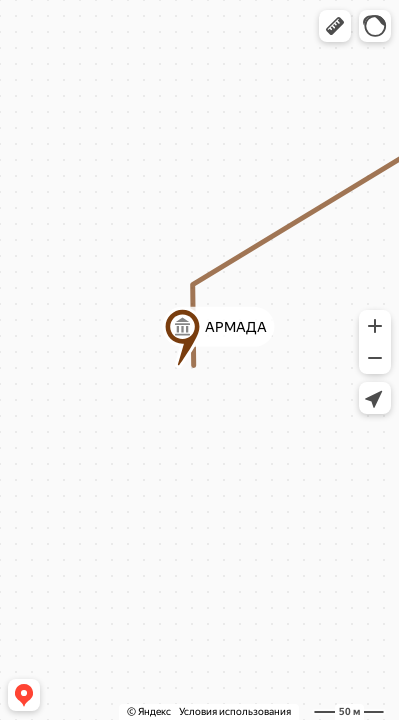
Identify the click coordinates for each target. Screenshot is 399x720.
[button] (335, 26)
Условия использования (235, 711)
